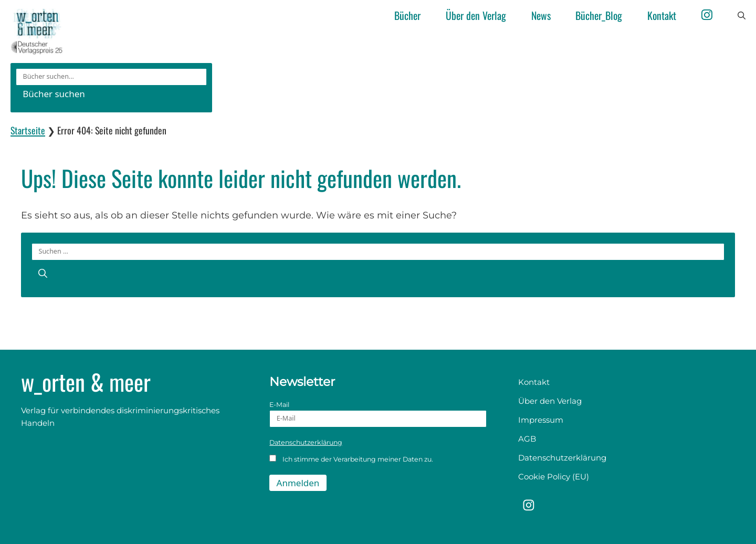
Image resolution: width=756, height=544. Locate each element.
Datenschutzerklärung (306, 442)
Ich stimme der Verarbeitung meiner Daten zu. (351, 459)
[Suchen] (43, 273)
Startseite (28, 130)
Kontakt (662, 15)
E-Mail (378, 414)
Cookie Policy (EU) (554, 477)
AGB (527, 439)
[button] (742, 16)
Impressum (541, 420)
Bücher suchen (54, 94)
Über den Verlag (476, 15)
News (541, 15)
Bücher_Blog (599, 15)
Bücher (407, 15)
